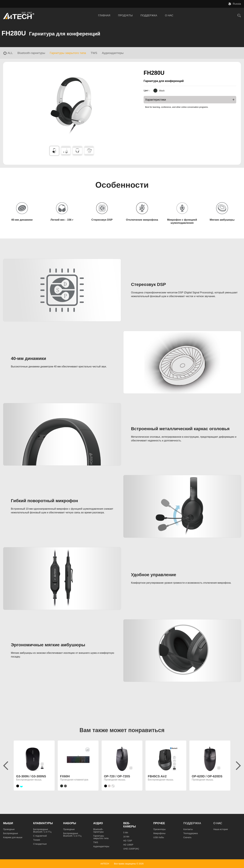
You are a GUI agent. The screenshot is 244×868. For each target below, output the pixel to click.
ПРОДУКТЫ (125, 15)
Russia (237, 4)
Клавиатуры (43, 823)
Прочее (159, 823)
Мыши (8, 823)
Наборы (70, 823)
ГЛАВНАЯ (104, 15)
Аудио (98, 823)
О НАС (169, 15)
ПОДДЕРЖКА (149, 15)
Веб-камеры (130, 825)
